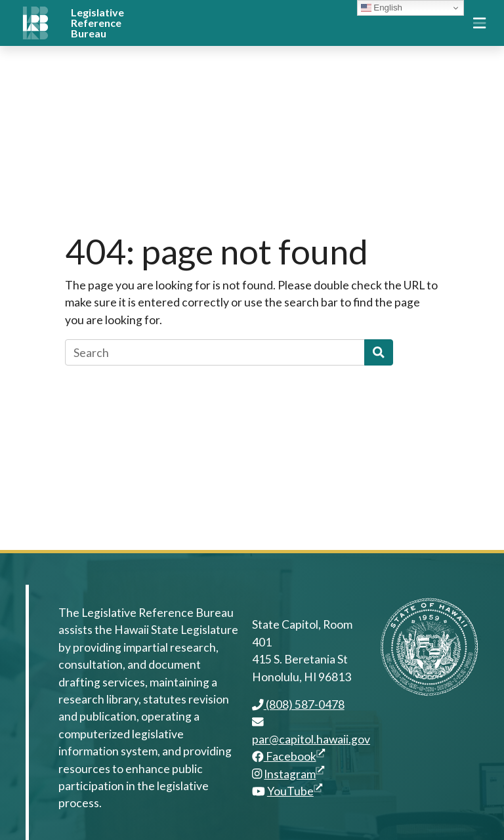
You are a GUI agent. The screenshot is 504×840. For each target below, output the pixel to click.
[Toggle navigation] (479, 23)
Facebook (288, 756)
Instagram (294, 774)
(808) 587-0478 (298, 704)
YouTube (295, 791)
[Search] (215, 352)
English (382, 8)
